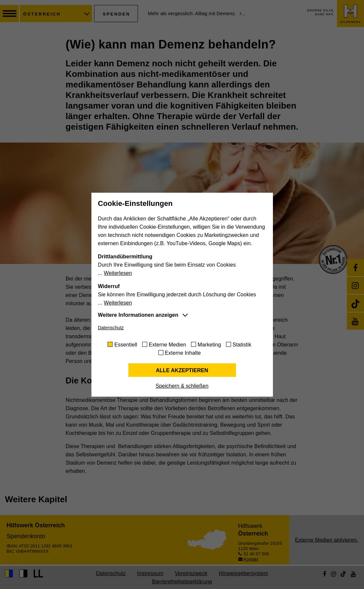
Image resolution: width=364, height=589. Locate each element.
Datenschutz (111, 328)
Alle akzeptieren (182, 370)
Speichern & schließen (182, 386)
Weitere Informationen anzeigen (138, 315)
